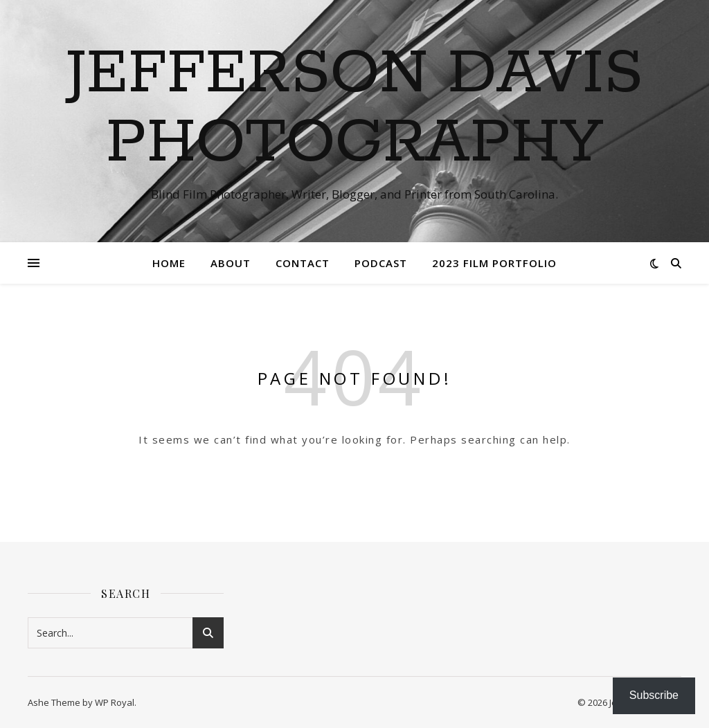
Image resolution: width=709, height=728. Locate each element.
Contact (303, 263)
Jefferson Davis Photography (354, 109)
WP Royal (115, 702)
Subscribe (654, 695)
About (231, 263)
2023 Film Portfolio (494, 263)
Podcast (381, 263)
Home (169, 263)
